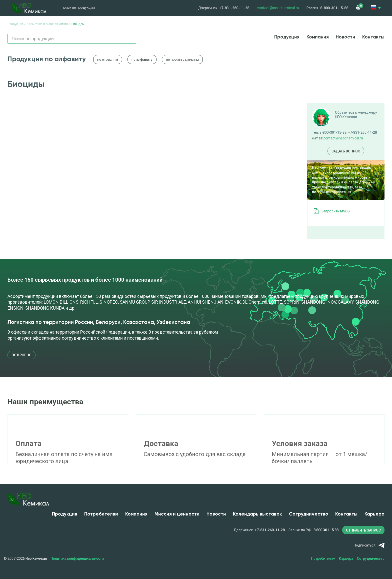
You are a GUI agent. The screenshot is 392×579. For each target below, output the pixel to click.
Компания (318, 37)
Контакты (373, 37)
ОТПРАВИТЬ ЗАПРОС (363, 530)
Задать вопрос (346, 151)
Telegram (381, 545)
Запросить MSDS (335, 211)
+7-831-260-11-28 (234, 8)
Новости (345, 37)
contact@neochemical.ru (343, 138)
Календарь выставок (257, 514)
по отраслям (108, 59)
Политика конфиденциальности (77, 559)
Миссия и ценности (177, 514)
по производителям (182, 59)
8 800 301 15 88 (326, 530)
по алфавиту (142, 59)
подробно (21, 355)
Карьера (374, 514)
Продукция (287, 37)
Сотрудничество (309, 514)
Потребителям (101, 514)
